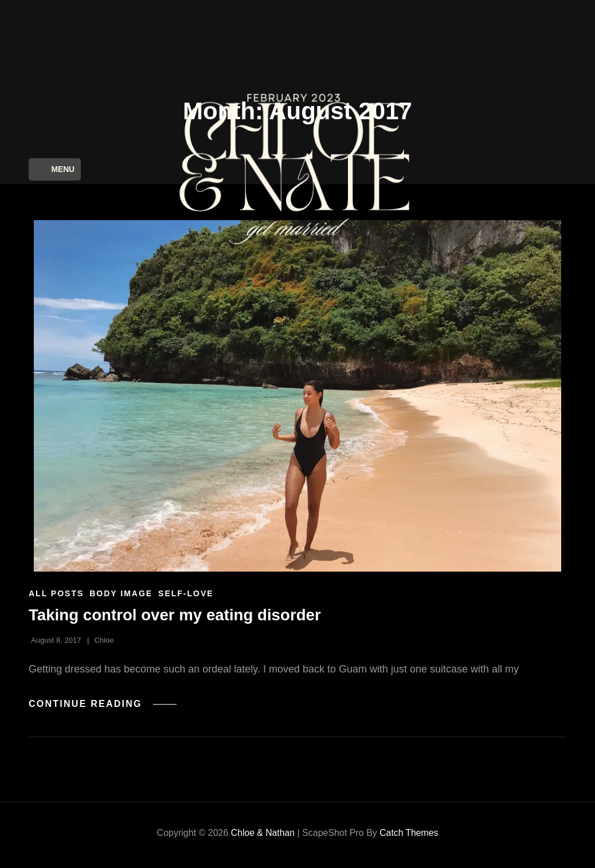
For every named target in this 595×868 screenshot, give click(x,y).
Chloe (104, 644)
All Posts (56, 597)
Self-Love (186, 597)
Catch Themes (409, 837)
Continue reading (103, 707)
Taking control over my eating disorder (177, 619)
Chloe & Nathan (262, 837)
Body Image (121, 597)
